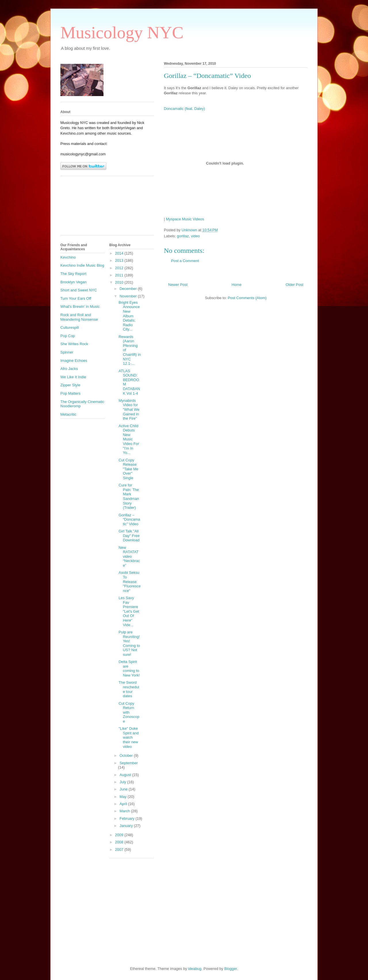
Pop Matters (70, 393)
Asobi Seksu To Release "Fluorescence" (130, 581)
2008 (120, 842)
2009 (120, 835)
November (129, 296)
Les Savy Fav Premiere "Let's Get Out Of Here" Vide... (129, 611)
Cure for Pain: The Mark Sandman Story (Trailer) (129, 496)
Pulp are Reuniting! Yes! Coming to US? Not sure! (129, 643)
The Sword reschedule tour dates (129, 689)
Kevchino (68, 257)
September (129, 763)
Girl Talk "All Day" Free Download (129, 536)
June (124, 789)
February (128, 818)
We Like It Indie (73, 377)
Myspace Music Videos (185, 219)
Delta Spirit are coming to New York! (129, 668)
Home (237, 285)
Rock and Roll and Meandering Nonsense (79, 317)
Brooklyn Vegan (73, 282)
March (125, 811)
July (123, 782)
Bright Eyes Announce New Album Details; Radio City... (129, 316)
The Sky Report (73, 274)
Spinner (67, 352)
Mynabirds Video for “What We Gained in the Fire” (129, 409)
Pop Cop (68, 336)
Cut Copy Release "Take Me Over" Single (128, 469)
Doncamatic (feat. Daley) (184, 109)
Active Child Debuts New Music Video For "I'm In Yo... (129, 439)
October (127, 755)
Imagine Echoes (74, 361)
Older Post (295, 285)
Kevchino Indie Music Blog (82, 265)
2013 (120, 260)
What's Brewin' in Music (80, 306)
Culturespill (70, 327)
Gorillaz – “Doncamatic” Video (129, 519)
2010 (120, 282)
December (129, 289)
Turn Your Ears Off (76, 298)
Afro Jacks (69, 369)
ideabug (195, 969)
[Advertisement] (86, 208)
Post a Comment (185, 261)
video (195, 236)
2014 (120, 253)
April (124, 804)
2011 (120, 275)
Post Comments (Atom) (247, 298)
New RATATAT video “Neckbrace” (129, 556)
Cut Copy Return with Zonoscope (129, 712)
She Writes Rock (74, 344)
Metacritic (68, 414)
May (124, 797)
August (126, 775)
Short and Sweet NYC (79, 290)
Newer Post (178, 285)
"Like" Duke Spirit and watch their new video (129, 737)
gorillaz (183, 236)
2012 (120, 268)
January (127, 826)
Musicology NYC (122, 33)
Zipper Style (70, 385)
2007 (120, 850)
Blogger (231, 969)
